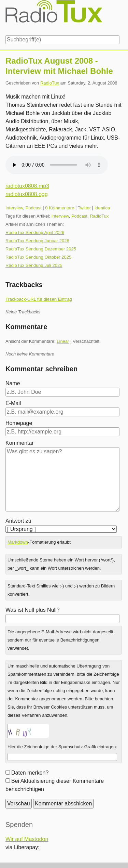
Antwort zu (18, 521)
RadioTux (50, 83)
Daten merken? (30, 773)
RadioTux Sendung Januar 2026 (37, 241)
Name (13, 383)
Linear (63, 341)
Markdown (18, 542)
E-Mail (13, 403)
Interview (14, 208)
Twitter (84, 208)
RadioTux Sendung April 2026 (35, 232)
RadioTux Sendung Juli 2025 (34, 265)
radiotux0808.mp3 (27, 186)
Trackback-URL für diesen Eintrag (39, 299)
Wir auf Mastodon (27, 839)
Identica (102, 208)
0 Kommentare (60, 208)
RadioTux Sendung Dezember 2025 (41, 249)
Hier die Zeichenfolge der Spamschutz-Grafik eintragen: (62, 747)
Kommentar (20, 443)
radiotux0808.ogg (27, 194)
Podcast (34, 208)
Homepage (19, 423)
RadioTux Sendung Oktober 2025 (38, 257)
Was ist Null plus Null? (33, 610)
